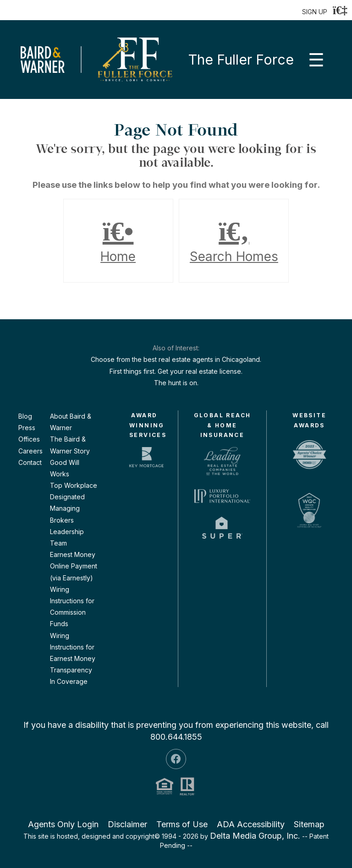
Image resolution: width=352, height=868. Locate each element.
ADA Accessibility (251, 824)
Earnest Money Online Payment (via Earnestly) (74, 566)
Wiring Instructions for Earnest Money (73, 647)
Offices (29, 439)
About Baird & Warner (71, 422)
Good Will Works (65, 468)
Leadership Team (67, 537)
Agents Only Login (63, 824)
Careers (30, 451)
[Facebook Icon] (176, 759)
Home (118, 241)
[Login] (340, 10)
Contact (30, 462)
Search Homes (234, 241)
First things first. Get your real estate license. (176, 371)
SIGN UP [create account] (315, 12)
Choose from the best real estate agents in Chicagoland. (176, 359)
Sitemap (309, 824)
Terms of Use (182, 824)
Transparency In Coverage (71, 676)
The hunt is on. (176, 383)
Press (27, 428)
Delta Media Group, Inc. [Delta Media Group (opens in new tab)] (255, 836)
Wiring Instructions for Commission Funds (72, 607)
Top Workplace (74, 485)
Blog (25, 416)
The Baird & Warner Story (70, 445)
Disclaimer (127, 824)
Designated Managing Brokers (67, 508)
